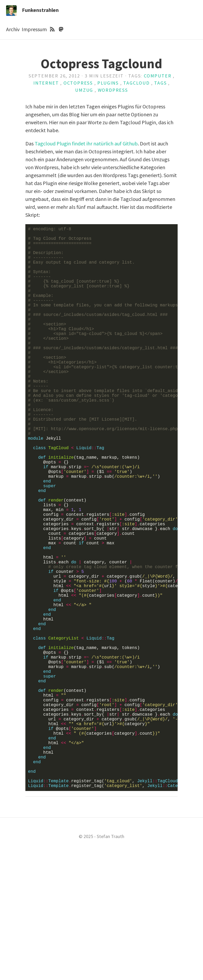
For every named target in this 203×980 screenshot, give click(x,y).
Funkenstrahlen (40, 10)
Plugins (108, 83)
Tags (160, 83)
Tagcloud (136, 83)
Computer (158, 76)
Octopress (78, 83)
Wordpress (113, 90)
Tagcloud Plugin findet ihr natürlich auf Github (86, 143)
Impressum (34, 29)
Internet (46, 83)
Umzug (84, 90)
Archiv (13, 29)
